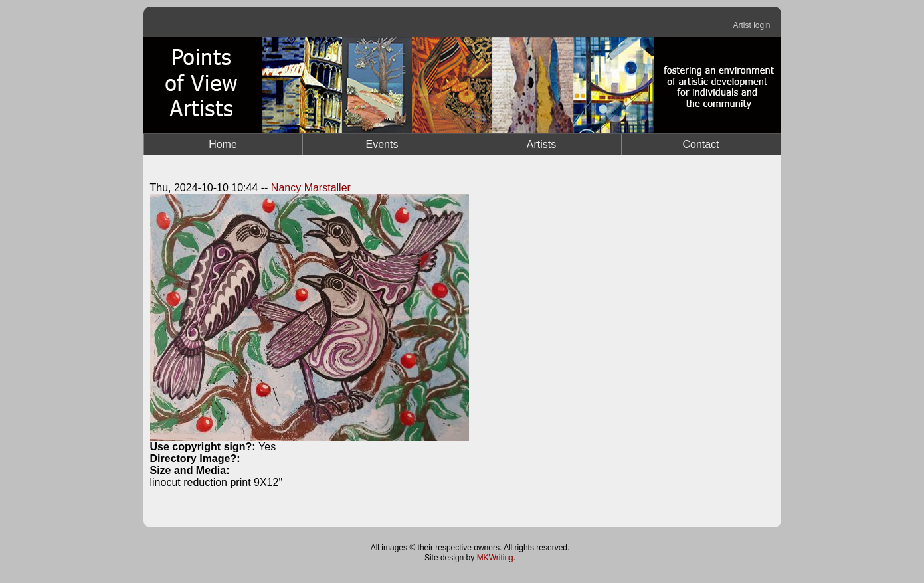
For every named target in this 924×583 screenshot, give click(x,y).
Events (382, 144)
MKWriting (495, 558)
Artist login (751, 25)
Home (223, 144)
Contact (700, 144)
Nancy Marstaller (311, 188)
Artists (541, 144)
